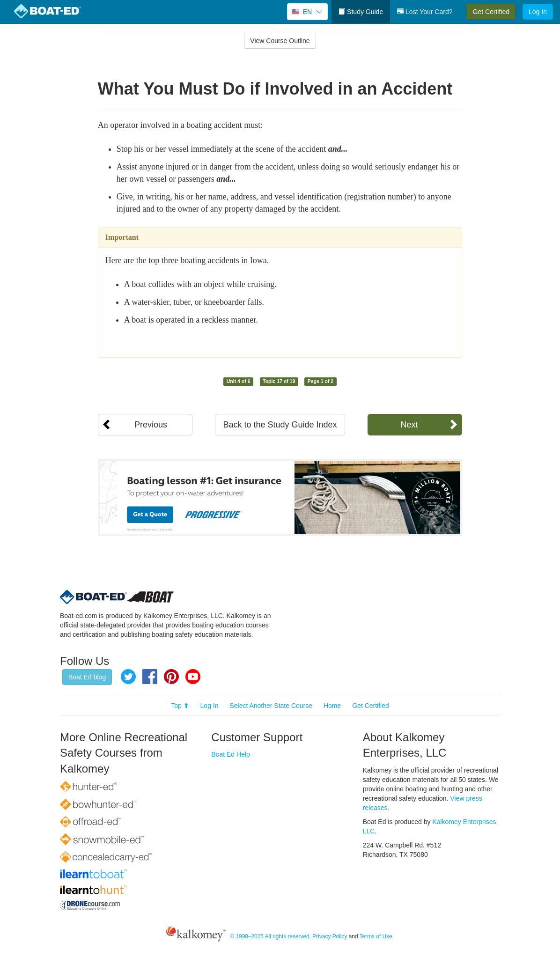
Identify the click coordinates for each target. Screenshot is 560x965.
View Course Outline (280, 41)
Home (332, 706)
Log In (538, 12)
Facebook (150, 677)
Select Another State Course (271, 706)
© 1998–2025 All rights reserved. (270, 936)
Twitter (128, 677)
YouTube (193, 677)
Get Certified (491, 12)
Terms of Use (376, 936)
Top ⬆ (180, 706)
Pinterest (171, 677)
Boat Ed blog (87, 677)
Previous (151, 425)
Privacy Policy (330, 936)
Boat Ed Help (231, 754)
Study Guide (361, 12)
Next (409, 425)
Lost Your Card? (425, 12)
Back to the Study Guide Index (280, 425)
